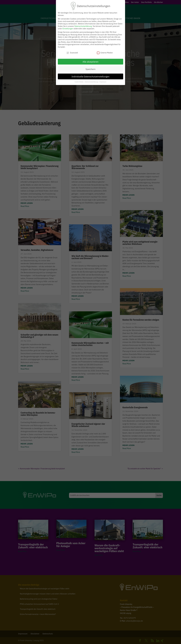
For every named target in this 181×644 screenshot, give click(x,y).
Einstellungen (68, 29)
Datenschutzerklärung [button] (92, 82)
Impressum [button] (103, 82)
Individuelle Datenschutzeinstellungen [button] (90, 77)
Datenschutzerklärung (83, 26)
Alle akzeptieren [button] (91, 62)
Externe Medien (105, 53)
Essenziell (72, 53)
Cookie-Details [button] (79, 82)
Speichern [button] (90, 69)
